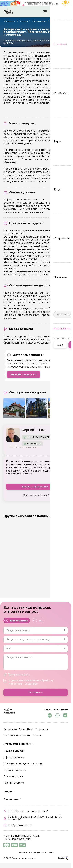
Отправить (36, 695)
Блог (30, 732)
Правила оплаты (14, 778)
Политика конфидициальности (23, 766)
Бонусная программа (17, 737)
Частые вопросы (14, 753)
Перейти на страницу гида (24, 447)
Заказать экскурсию (23, 374)
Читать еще (61, 476)
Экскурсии (10, 732)
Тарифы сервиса (14, 785)
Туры (22, 732)
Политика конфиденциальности (36, 855)
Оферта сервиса (14, 759)
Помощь (37, 737)
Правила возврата (15, 772)
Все (65, 516)
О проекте (42, 732)
